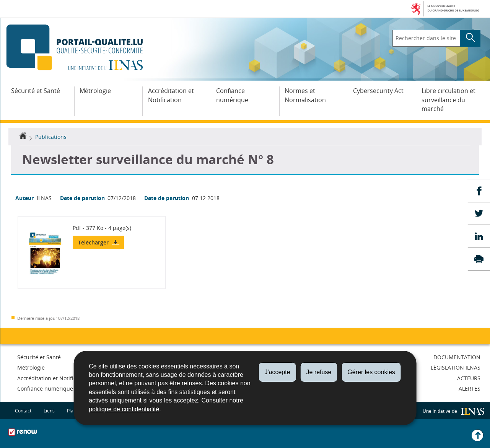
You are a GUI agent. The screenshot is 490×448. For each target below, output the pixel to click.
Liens (49, 410)
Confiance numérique (232, 95)
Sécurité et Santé (36, 91)
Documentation (457, 357)
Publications (51, 137)
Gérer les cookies (371, 372)
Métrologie (95, 91)
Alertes (470, 389)
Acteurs (469, 378)
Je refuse (319, 372)
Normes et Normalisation (305, 95)
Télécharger (94, 242)
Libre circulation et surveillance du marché (448, 100)
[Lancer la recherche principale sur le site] (470, 38)
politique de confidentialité (124, 409)
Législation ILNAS (456, 367)
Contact (23, 410)
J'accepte (277, 372)
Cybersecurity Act (378, 91)
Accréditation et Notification (171, 95)
